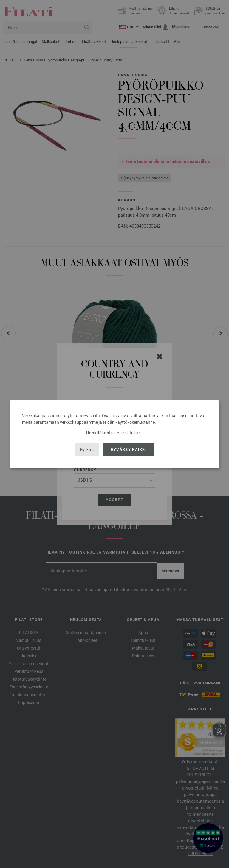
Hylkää (87, 450)
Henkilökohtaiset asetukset (114, 433)
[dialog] (114, 434)
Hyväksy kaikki (129, 450)
